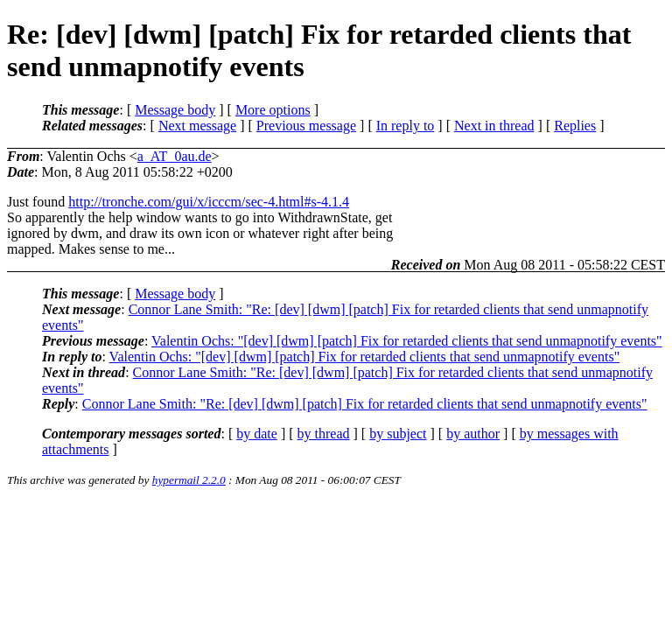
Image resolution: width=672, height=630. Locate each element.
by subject (398, 434)
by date (257, 434)
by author (473, 434)
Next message (197, 126)
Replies (575, 126)
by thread (324, 434)
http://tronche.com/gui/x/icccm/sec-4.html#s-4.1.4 (209, 202)
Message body (175, 110)
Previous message (306, 126)
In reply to (406, 126)
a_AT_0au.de (175, 156)
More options (273, 110)
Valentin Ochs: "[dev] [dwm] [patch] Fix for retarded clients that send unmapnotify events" (407, 341)
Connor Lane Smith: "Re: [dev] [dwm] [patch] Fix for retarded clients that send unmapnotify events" (365, 404)
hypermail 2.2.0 (189, 480)
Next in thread (494, 126)
